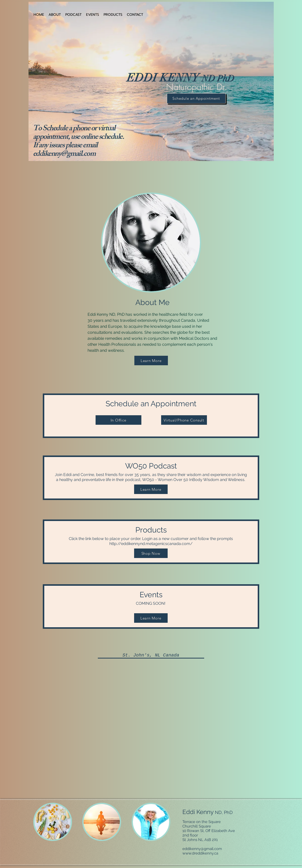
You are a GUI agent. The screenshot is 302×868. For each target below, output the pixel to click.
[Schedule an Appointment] (196, 98)
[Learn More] (151, 360)
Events (151, 598)
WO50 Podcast (151, 472)
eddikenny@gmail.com (64, 154)
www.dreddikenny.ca (200, 853)
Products (151, 536)
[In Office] (118, 420)
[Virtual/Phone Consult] (184, 420)
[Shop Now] (151, 553)
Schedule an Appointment (151, 404)
